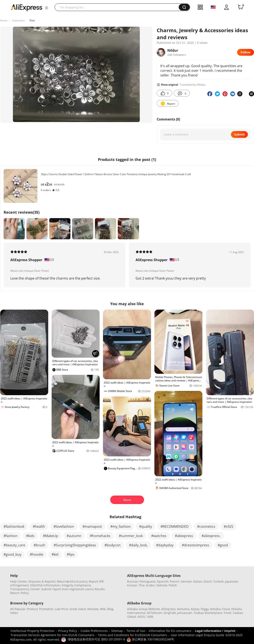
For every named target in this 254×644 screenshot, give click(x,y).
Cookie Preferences (94, 631)
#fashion (11, 536)
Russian (133, 581)
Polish (173, 585)
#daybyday (165, 545)
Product (32, 609)
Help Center (19, 581)
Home (4, 20)
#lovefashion (64, 526)
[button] (47, 8)
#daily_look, (138, 545)
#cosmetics (206, 526)
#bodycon (113, 545)
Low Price (62, 609)
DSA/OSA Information (45, 585)
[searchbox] (118, 7)
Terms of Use (136, 631)
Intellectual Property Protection (33, 631)
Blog (110, 609)
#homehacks (100, 536)
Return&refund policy (72, 581)
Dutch (208, 581)
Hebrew (162, 585)
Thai (142, 585)
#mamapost (92, 526)
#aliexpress (184, 536)
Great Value (78, 609)
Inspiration (19, 20)
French (174, 581)
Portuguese (148, 581)
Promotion (46, 609)
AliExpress (168, 609)
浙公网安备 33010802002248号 (150, 639)
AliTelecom (154, 613)
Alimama (183, 609)
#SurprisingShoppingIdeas (75, 545)
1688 (150, 617)
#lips (71, 554)
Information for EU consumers (170, 631)
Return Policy (19, 593)
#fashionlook (14, 526)
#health (39, 526)
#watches (159, 536)
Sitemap (117, 631)
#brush (39, 545)
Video (14, 613)
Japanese (231, 581)
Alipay (195, 609)
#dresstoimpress (196, 545)
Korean (132, 585)
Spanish (163, 581)
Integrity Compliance (76, 585)
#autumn (74, 536)
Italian (198, 581)
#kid (55, 554)
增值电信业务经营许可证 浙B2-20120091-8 (96, 639)
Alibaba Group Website (143, 609)
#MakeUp (51, 536)
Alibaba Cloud (220, 609)
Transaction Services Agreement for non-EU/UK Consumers (52, 635)
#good (223, 545)
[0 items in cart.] (240, 7)
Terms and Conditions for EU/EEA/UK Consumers (132, 635)
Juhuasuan (185, 613)
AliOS (141, 617)
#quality (146, 526)
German (186, 581)
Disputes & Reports (42, 581)
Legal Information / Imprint (215, 631)
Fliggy (205, 609)
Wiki (103, 609)
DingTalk (170, 613)
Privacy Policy (68, 631)
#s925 (229, 526)
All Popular (18, 609)
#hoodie (36, 554)
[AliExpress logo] (27, 7)
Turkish (218, 581)
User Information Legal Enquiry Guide (197, 635)
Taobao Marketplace (208, 613)
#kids (30, 536)
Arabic (150, 585)
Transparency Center (25, 589)
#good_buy (12, 554)
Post (32, 20)
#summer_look (131, 536)
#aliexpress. (211, 536)
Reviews (93, 609)
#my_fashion (121, 526)
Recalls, (100, 589)
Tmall (227, 613)
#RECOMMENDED (175, 526)
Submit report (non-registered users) (67, 589)
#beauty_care (14, 545)
